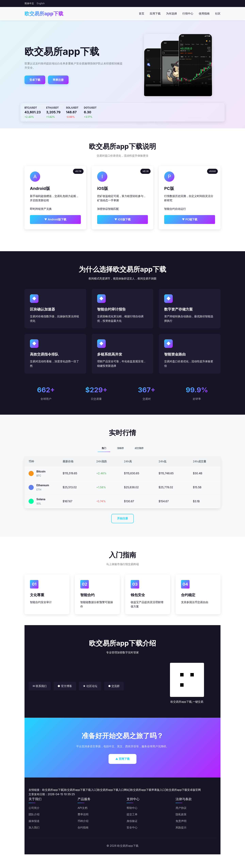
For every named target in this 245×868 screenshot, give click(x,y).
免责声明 (181, 821)
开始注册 (122, 518)
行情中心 (188, 13)
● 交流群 (114, 686)
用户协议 (181, 808)
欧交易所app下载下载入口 (80, 790)
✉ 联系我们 (40, 686)
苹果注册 (58, 80)
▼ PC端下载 (190, 219)
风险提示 (181, 827)
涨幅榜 (120, 448)
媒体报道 (34, 821)
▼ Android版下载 (55, 219)
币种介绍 (83, 821)
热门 (104, 448)
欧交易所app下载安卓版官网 (183, 790)
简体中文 (29, 3)
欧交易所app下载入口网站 (113, 790)
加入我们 (34, 827)
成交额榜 (139, 448)
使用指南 (204, 13)
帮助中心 (132, 808)
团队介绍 (34, 814)
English (41, 3)
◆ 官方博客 (65, 686)
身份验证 (132, 821)
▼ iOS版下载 (122, 219)
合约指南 (83, 827)
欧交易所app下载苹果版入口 (148, 790)
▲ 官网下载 (123, 759)
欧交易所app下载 (44, 14)
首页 (142, 13)
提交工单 (132, 814)
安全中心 (132, 827)
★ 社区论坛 (90, 686)
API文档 (83, 808)
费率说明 (83, 814)
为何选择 (171, 13)
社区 (218, 13)
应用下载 (155, 13)
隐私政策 (181, 814)
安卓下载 (35, 80)
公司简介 (34, 808)
